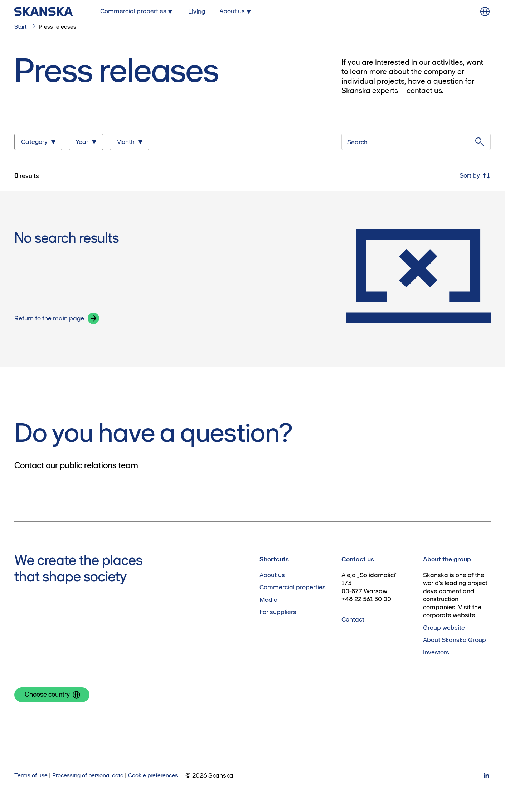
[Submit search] (480, 142)
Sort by (475, 176)
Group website (444, 628)
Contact (353, 619)
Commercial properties (293, 587)
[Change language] (485, 11)
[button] (93, 318)
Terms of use (31, 775)
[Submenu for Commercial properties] (137, 11)
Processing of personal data (88, 775)
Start (20, 26)
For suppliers (278, 612)
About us (272, 575)
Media (269, 600)
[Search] (416, 142)
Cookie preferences (153, 775)
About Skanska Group (455, 640)
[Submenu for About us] (236, 11)
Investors (436, 652)
